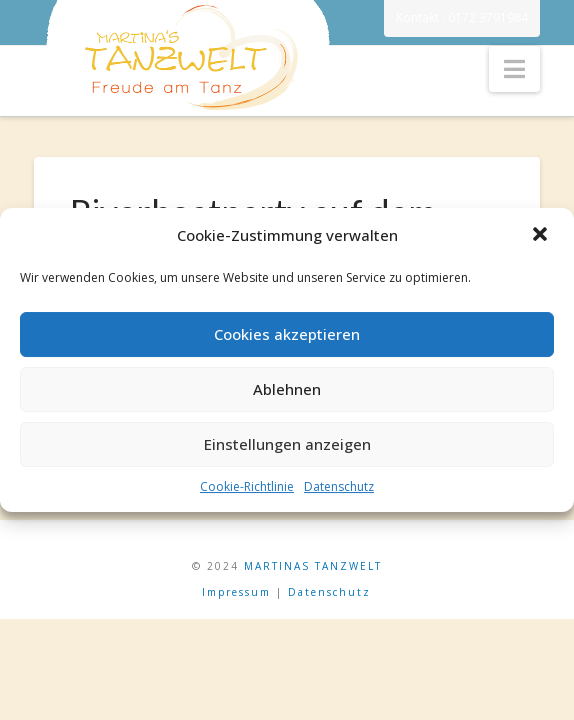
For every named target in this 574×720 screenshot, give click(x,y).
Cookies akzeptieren (287, 334)
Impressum (236, 592)
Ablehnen (287, 389)
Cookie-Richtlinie (247, 486)
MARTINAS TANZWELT (313, 566)
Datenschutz (339, 486)
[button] (542, 236)
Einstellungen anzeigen (287, 444)
